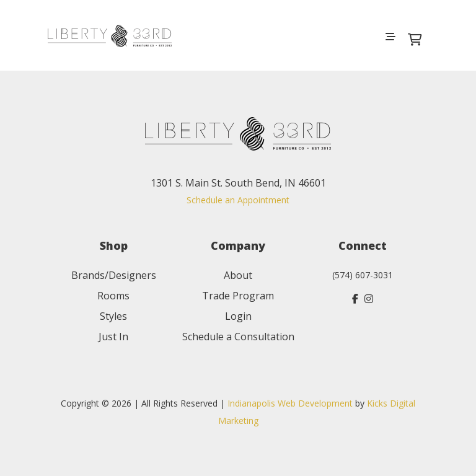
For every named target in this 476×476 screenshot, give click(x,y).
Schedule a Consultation (238, 337)
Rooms (113, 296)
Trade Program (238, 296)
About (238, 275)
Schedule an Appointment (238, 200)
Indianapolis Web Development (290, 403)
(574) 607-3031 (363, 275)
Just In (113, 337)
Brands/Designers (114, 275)
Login (238, 316)
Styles (113, 316)
